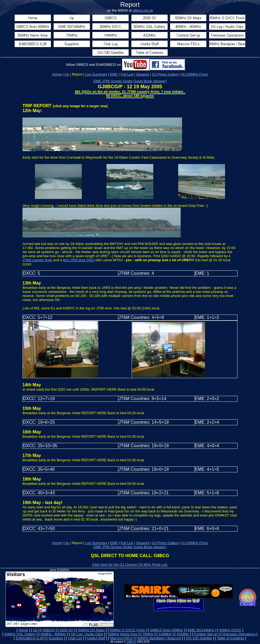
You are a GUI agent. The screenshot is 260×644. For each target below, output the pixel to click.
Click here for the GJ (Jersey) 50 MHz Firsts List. (130, 565)
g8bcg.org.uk (143, 10)
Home (57, 74)
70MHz (148, 634)
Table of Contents (231, 638)
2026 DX (66, 630)
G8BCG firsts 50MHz (166, 630)
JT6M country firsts (37, 260)
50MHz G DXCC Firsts (127, 630)
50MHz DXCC (230, 630)
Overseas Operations (239, 634)
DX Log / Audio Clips (87, 634)
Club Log (75, 638)
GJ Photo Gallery (165, 543)
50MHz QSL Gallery (20, 634)
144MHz (165, 634)
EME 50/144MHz (201, 630)
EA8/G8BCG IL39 (30, 638)
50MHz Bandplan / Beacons (159, 638)
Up (67, 74)
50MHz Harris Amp (123, 634)
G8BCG (48, 630)
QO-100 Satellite (199, 638)
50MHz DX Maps (92, 630)
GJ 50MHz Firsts (195, 74)
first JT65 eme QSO (79, 260)
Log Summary (96, 543)
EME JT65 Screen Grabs (113, 81)
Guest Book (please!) (150, 81)
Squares (142, 543)
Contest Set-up (206, 634)
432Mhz (183, 634)
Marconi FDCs (121, 638)
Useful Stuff (96, 638)
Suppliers (56, 638)
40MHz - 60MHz (53, 634)
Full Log (127, 543)
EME (114, 543)
